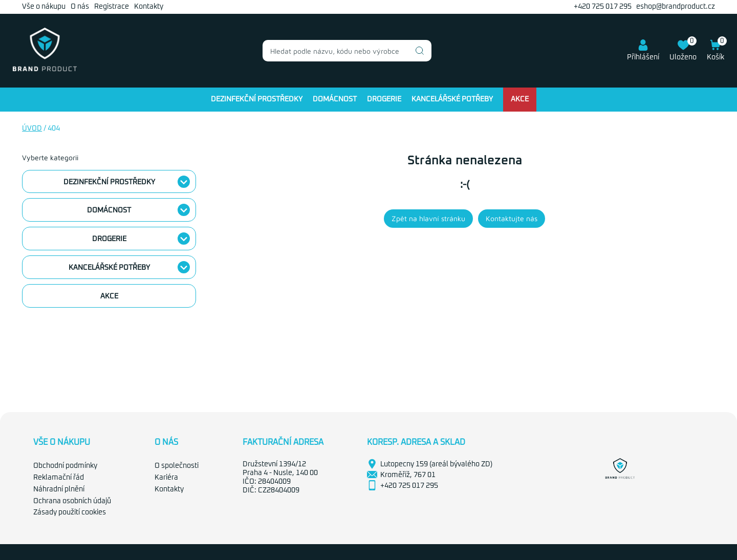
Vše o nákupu (44, 7)
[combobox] (347, 51)
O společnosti (177, 466)
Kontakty (149, 7)
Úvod (32, 128)
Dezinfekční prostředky (257, 99)
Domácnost (335, 99)
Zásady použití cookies (70, 512)
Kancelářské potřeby (452, 99)
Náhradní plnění (59, 489)
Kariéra (166, 478)
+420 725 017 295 (603, 7)
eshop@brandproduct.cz (676, 7)
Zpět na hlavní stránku (428, 218)
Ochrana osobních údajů (72, 501)
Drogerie (384, 99)
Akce (520, 99)
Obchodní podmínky (65, 466)
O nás (80, 7)
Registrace (112, 7)
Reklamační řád (59, 478)
